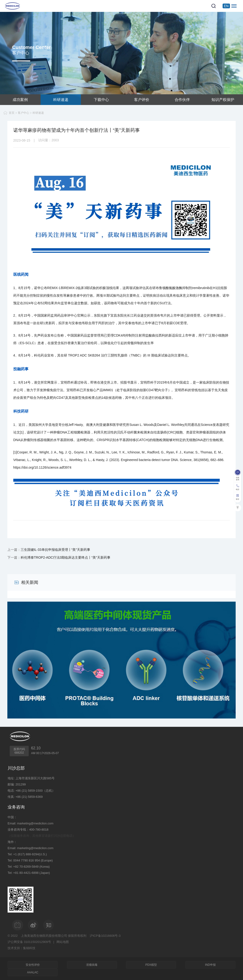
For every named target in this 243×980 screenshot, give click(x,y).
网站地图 (63, 942)
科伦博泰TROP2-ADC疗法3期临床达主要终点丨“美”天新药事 (65, 557)
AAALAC (33, 972)
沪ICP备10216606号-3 (105, 936)
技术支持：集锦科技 (21, 948)
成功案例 (20, 100)
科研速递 (61, 100)
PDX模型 (151, 965)
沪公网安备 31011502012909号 (29, 942)
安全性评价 (33, 965)
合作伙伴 (182, 100)
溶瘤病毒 (92, 965)
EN (226, 6)
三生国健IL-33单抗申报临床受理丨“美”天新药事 (55, 550)
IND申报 (210, 965)
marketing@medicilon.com (35, 823)
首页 (12, 113)
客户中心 (23, 113)
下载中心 (101, 100)
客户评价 (142, 100)
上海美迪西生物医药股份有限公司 (44, 936)
